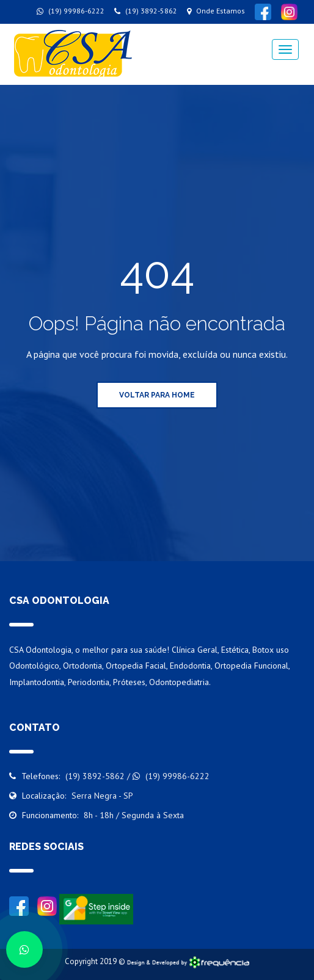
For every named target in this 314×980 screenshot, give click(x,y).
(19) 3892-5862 (146, 11)
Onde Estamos (216, 11)
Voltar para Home (157, 395)
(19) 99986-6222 (71, 11)
